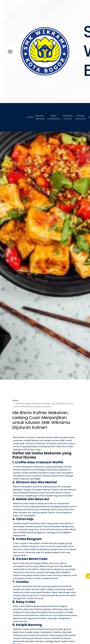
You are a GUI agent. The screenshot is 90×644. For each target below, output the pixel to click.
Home (30, 117)
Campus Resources (80, 117)
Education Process (68, 117)
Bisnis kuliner (19, 437)
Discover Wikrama (40, 117)
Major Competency (54, 117)
